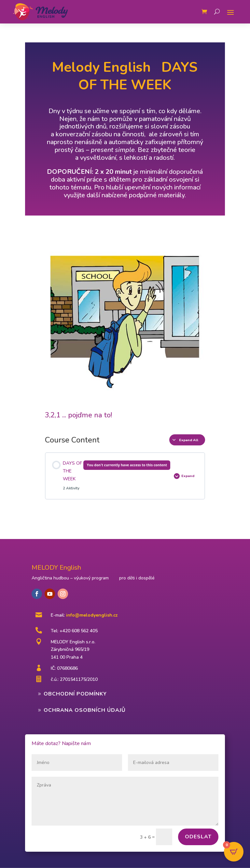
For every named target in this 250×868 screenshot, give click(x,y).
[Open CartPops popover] (234, 852)
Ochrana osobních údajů (85, 710)
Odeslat (198, 837)
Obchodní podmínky (75, 694)
